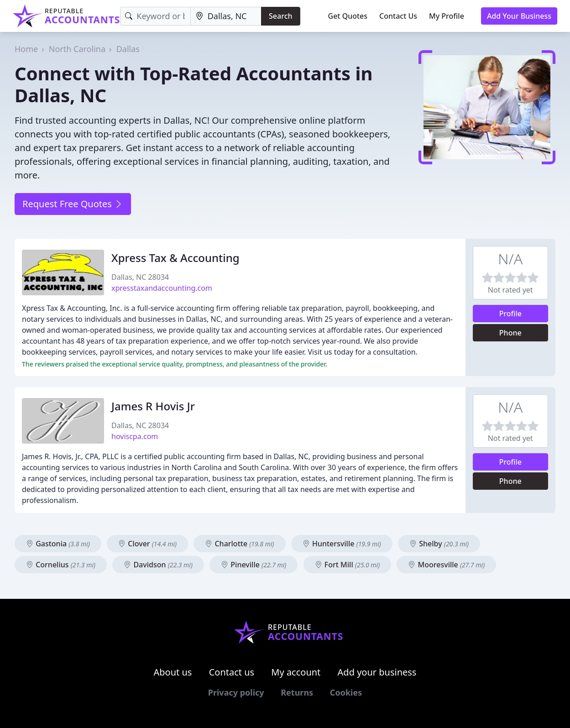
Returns (297, 692)
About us (173, 672)
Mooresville (446, 565)
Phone (510, 333)
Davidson (158, 565)
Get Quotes (348, 16)
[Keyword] (155, 16)
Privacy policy (236, 692)
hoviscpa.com (135, 436)
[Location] (226, 16)
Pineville (254, 565)
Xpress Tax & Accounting (175, 258)
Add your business (377, 672)
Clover (147, 544)
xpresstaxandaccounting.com (162, 288)
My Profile (447, 16)
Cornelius (61, 565)
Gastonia (58, 544)
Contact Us (398, 16)
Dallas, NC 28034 (140, 277)
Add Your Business (519, 16)
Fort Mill (348, 565)
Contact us (232, 672)
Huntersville (342, 544)
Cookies (346, 692)
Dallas (128, 49)
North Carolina (77, 49)
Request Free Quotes (73, 204)
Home (26, 49)
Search (280, 16)
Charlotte (239, 544)
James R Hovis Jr (153, 406)
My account (296, 672)
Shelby (439, 544)
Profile (510, 314)
